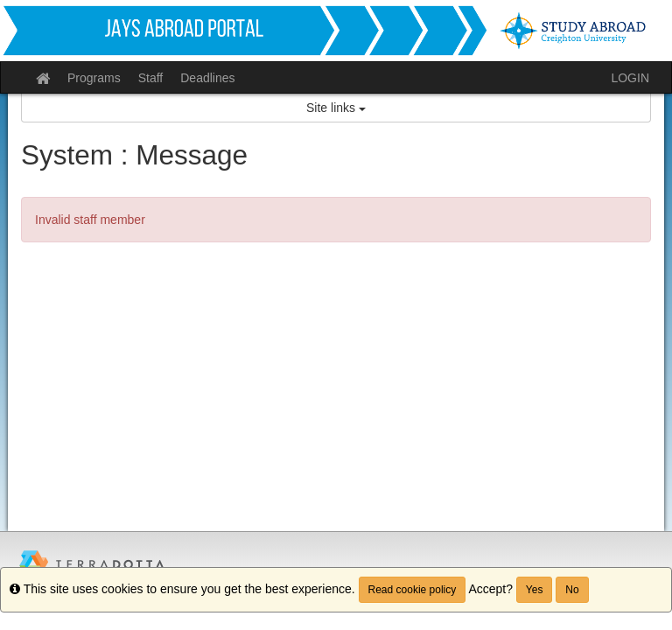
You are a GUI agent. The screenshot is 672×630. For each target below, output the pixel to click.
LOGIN (630, 78)
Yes (535, 590)
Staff (151, 78)
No (572, 590)
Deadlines (207, 78)
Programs (94, 78)
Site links (336, 108)
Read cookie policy (413, 590)
